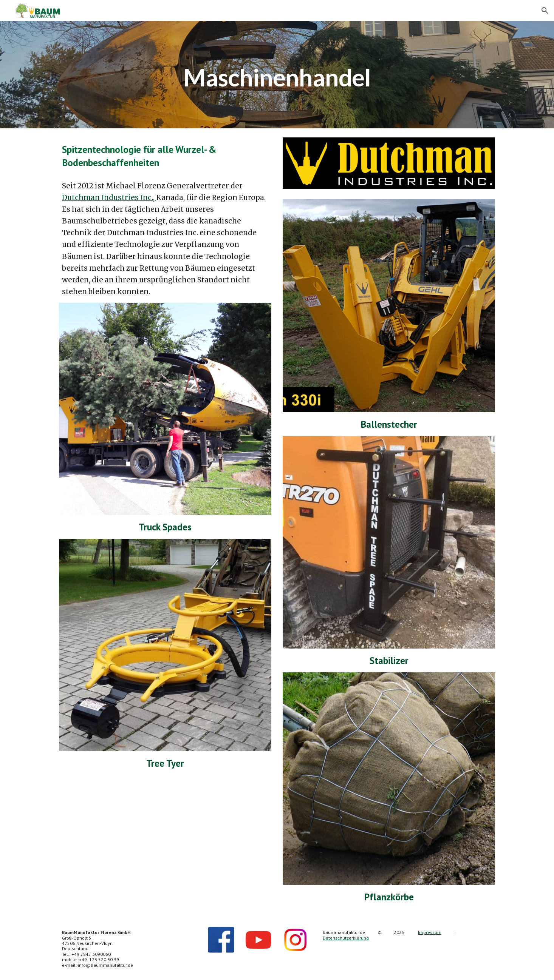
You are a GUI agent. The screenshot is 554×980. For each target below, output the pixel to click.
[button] (545, 11)
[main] (277, 75)
